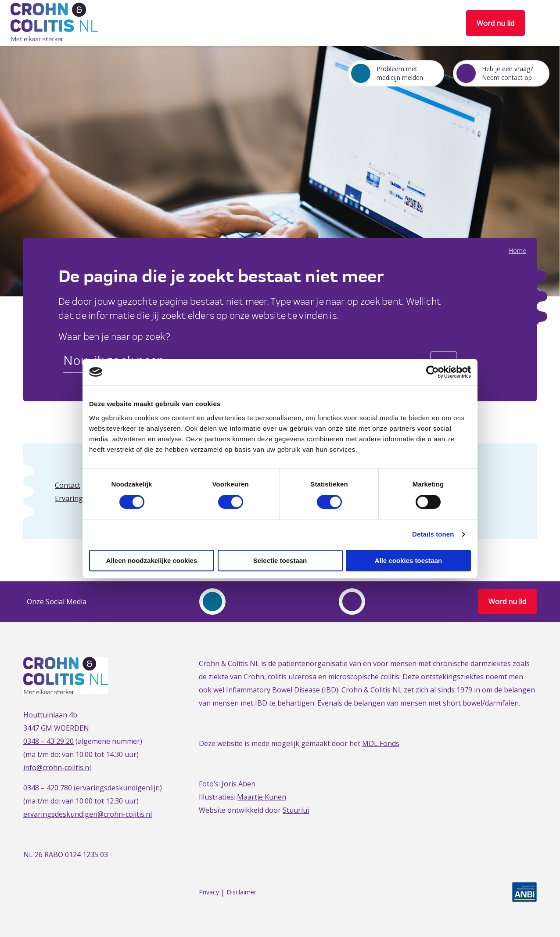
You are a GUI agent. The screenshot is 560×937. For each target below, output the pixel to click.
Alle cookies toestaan (408, 560)
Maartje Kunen (262, 797)
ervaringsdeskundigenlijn (118, 788)
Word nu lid (495, 23)
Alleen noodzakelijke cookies (152, 560)
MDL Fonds (381, 743)
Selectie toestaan (280, 560)
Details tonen (433, 534)
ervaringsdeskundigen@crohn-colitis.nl (88, 814)
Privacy (209, 892)
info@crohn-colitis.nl (57, 768)
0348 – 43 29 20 (48, 741)
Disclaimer (241, 892)
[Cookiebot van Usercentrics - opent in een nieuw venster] (433, 372)
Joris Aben (239, 784)
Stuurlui (296, 810)
